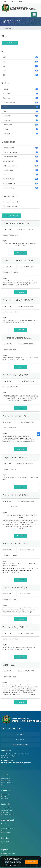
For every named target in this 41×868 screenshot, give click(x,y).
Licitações (4, 830)
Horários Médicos (6, 842)
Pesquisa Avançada (11, 216)
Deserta (10, 43)
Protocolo (4, 824)
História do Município (7, 783)
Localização (21, 740)
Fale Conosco (5, 856)
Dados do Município (7, 781)
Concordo (31, 862)
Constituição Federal (7, 810)
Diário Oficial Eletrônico (7, 826)
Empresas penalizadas (11, 206)
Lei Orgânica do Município (8, 814)
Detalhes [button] (21, 253)
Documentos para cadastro (12, 202)
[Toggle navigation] (34, 14)
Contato (21, 734)
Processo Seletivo (6, 832)
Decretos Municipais (7, 812)
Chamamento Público (7, 828)
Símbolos (4, 785)
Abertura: (20, 229)
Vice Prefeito (5, 799)
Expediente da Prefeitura (8, 853)
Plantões (4, 844)
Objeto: (5, 241)
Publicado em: (7, 235)
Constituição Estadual (7, 808)
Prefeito (3, 796)
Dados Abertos (5, 794)
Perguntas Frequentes (21, 745)
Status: (4, 229)
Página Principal (6, 778)
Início (4, 28)
